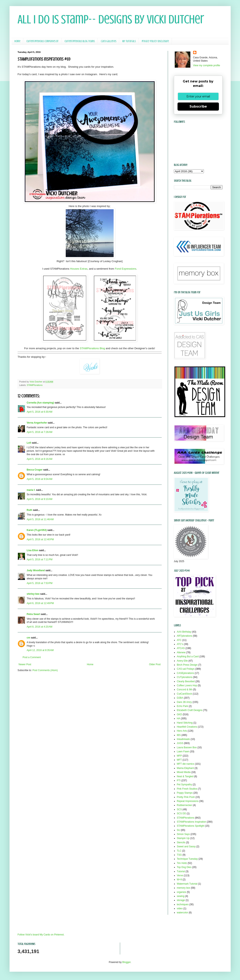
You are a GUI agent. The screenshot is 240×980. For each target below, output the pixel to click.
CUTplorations (185, 677)
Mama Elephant (185, 768)
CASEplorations (186, 673)
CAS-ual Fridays (186, 669)
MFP (179, 756)
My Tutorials (129, 41)
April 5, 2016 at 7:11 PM (40, 559)
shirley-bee (33, 594)
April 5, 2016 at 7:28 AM (40, 432)
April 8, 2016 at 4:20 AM (40, 627)
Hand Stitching (185, 723)
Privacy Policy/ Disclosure (155, 41)
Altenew (181, 652)
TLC (179, 851)
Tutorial (181, 871)
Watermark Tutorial (187, 884)
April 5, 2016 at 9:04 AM (40, 479)
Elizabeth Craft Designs (190, 710)
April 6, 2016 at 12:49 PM (40, 603)
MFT (179, 760)
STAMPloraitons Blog (92, 348)
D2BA (180, 698)
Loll (29, 443)
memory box (184, 888)
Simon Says (183, 834)
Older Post (155, 664)
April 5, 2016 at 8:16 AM (40, 459)
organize (182, 892)
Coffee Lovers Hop (187, 685)
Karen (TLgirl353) (37, 530)
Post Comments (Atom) (45, 670)
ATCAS (181, 648)
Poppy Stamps (185, 793)
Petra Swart (33, 614)
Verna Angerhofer (37, 423)
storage (181, 900)
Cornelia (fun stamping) (40, 403)
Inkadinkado (183, 739)
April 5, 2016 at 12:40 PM (40, 539)
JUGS (180, 743)
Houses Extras (79, 269)
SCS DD (181, 813)
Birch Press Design (187, 665)
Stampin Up (183, 838)
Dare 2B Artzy (184, 702)
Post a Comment (32, 657)
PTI (179, 780)
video (180, 908)
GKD (180, 714)
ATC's (180, 644)
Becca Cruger (35, 470)
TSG (179, 855)
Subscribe (198, 106)
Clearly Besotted (186, 681)
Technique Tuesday (187, 859)
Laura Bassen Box (187, 747)
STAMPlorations (35, 385)
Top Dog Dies (184, 867)
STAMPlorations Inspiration (192, 822)
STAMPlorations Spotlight (191, 826)
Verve (180, 875)
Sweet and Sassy (186, 847)
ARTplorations (185, 636)
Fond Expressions (126, 269)
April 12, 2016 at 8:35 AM (40, 650)
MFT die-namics (186, 764)
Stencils (181, 842)
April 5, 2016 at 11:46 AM (40, 519)
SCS (179, 809)
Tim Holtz (182, 863)
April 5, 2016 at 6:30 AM (40, 412)
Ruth (30, 510)
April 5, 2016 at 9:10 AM (40, 499)
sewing (181, 896)
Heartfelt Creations (187, 727)
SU (179, 830)
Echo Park (182, 706)
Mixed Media (184, 772)
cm (29, 638)
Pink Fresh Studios (187, 789)
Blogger (126, 962)
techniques (183, 904)
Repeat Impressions (188, 801)
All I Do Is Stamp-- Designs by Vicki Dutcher (111, 19)
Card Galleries (109, 41)
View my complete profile (207, 65)
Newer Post (25, 664)
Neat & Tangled (185, 776)
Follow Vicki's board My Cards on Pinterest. (41, 935)
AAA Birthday (184, 632)
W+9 (179, 880)
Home (17, 41)
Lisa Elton (33, 550)
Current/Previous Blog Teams (80, 41)
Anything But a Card (188, 657)
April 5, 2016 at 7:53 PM (40, 583)
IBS (179, 735)
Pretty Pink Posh (186, 797)
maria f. (31, 490)
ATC (179, 640)
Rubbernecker (185, 805)
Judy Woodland (36, 570)
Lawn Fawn (183, 752)
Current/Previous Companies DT (42, 41)
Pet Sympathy (185, 785)
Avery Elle (182, 661)
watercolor (182, 913)
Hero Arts (182, 731)
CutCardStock (185, 694)
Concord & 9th (185, 690)
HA (179, 718)
